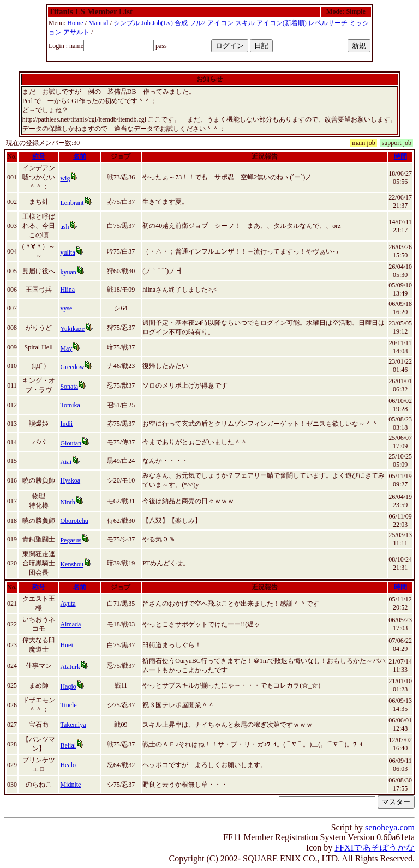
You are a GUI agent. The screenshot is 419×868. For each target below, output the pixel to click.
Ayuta (68, 604)
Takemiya (73, 725)
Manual (98, 23)
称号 (39, 156)
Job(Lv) (163, 23)
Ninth (67, 502)
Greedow (72, 367)
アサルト (76, 32)
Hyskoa (70, 480)
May (66, 348)
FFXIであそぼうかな (375, 848)
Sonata (69, 387)
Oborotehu (74, 521)
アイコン (220, 23)
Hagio (68, 686)
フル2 (197, 23)
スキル (245, 23)
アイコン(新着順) (282, 23)
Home (75, 23)
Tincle (68, 705)
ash (64, 227)
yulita (67, 252)
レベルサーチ (328, 23)
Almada (70, 624)
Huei (66, 645)
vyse (66, 308)
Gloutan (71, 443)
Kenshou (72, 564)
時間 (400, 156)
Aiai (66, 462)
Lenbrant (72, 203)
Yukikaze (72, 329)
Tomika (70, 405)
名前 (80, 156)
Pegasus (71, 540)
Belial (68, 745)
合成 (181, 23)
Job (146, 23)
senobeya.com (390, 827)
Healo (68, 765)
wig (65, 178)
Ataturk (70, 667)
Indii (66, 424)
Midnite (70, 785)
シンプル (127, 23)
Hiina (67, 290)
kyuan (68, 272)
